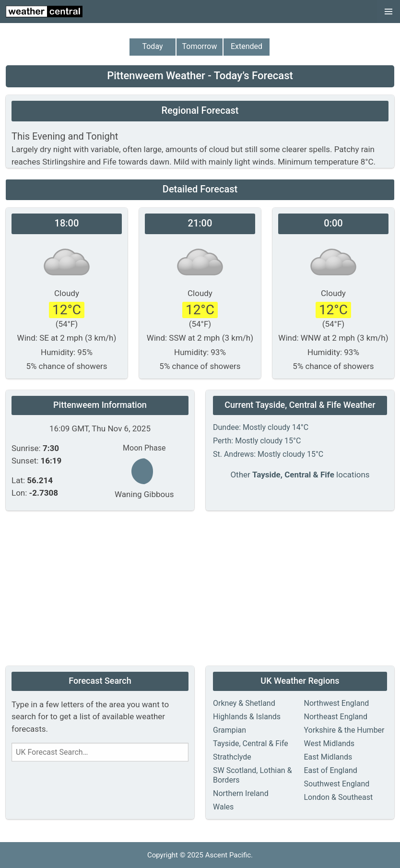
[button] (388, 12)
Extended (247, 46)
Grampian (229, 730)
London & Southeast (339, 797)
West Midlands (329, 743)
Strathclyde (232, 757)
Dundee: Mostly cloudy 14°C (261, 427)
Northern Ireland (241, 793)
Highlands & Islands (247, 717)
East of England (331, 770)
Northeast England (336, 717)
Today (152, 46)
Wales (223, 807)
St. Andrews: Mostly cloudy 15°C (268, 454)
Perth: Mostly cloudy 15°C (257, 441)
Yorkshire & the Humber (344, 730)
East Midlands (328, 757)
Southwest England (337, 784)
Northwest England (337, 703)
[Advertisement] (200, 589)
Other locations (300, 475)
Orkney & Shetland (244, 703)
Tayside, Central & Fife (251, 743)
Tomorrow (200, 46)
